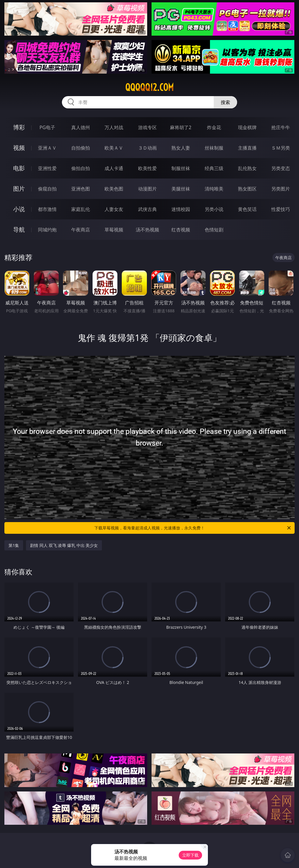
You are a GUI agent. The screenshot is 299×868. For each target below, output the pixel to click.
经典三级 (214, 168)
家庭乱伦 (81, 209)
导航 (19, 229)
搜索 (225, 102)
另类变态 (281, 168)
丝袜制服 (214, 148)
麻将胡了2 (181, 127)
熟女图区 (247, 189)
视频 (19, 148)
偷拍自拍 (81, 168)
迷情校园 (181, 209)
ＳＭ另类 (281, 148)
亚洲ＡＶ (47, 148)
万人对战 (114, 127)
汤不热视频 (147, 230)
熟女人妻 (181, 148)
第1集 (14, 545)
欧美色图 (114, 189)
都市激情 (47, 209)
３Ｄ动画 (147, 148)
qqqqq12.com (149, 87)
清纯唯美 (214, 189)
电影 (19, 168)
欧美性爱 (147, 168)
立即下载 (190, 855)
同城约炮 (47, 230)
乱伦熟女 (247, 168)
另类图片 (281, 189)
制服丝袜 (181, 168)
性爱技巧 (281, 209)
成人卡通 (114, 168)
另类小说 (214, 209)
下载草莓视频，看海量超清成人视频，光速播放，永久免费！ (193, 528)
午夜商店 (81, 230)
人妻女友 (114, 209)
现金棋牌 (247, 127)
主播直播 (247, 148)
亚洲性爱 (47, 168)
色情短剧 (214, 230)
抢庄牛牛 (281, 127)
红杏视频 (181, 230)
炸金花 (214, 127)
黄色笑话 (247, 209)
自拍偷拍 (81, 148)
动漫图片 (147, 189)
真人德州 (81, 127)
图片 (19, 189)
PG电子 (47, 127)
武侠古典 (147, 209)
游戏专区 (147, 127)
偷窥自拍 (47, 189)
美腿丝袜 (181, 189)
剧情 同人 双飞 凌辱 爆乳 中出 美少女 (64, 545)
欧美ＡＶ (114, 148)
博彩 (19, 127)
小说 (19, 209)
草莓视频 (114, 230)
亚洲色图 (81, 189)
